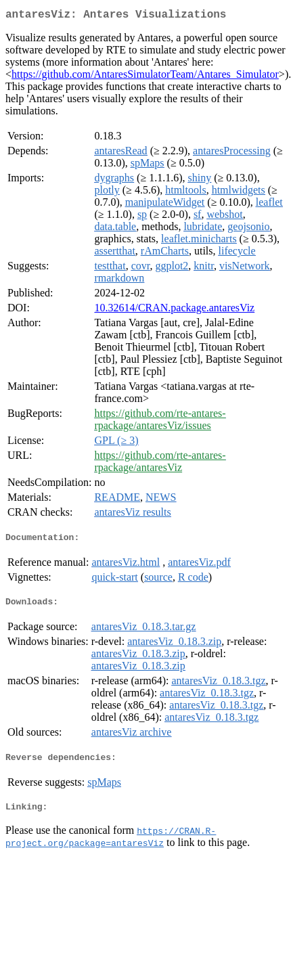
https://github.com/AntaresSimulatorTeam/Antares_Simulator (145, 77)
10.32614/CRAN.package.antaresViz (174, 310)
